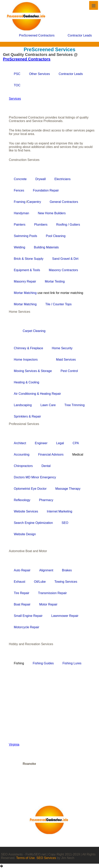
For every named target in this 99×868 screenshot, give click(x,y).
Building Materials (46, 247)
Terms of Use (25, 858)
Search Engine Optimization (33, 523)
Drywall (41, 179)
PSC (17, 74)
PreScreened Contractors (37, 35)
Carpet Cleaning (34, 331)
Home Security (62, 348)
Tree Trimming (74, 405)
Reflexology (22, 500)
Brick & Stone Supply (29, 259)
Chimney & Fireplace (28, 348)
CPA (76, 443)
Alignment (46, 570)
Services (15, 99)
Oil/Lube (40, 582)
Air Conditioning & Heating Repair (37, 394)
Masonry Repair (25, 281)
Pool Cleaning (56, 236)
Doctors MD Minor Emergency (35, 477)
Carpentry (34, 202)
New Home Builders (52, 213)
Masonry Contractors (63, 270)
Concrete (20, 179)
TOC (17, 85)
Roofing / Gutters (68, 225)
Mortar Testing (55, 281)
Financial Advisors (51, 455)
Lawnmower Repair (65, 616)
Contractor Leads (80, 35)
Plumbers (41, 225)
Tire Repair (22, 593)
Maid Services (66, 360)
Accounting (22, 455)
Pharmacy (46, 500)
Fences (19, 190)
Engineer (41, 443)
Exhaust (19, 582)
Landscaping (23, 405)
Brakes (67, 570)
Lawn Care (48, 405)
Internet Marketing (60, 511)
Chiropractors (23, 466)
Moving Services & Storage (33, 371)
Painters (20, 225)
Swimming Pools (25, 236)
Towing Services (66, 582)
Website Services (26, 511)
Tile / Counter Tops (58, 304)
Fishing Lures (72, 663)
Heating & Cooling (26, 382)
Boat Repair (22, 604)
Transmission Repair (52, 593)
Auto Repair (22, 570)
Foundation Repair (46, 190)
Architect (20, 443)
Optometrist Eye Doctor (30, 489)
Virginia (14, 744)
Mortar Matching (26, 293)
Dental (46, 466)
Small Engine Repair (28, 616)
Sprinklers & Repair (27, 416)
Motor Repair (48, 604)
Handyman (21, 213)
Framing (20, 202)
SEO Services (46, 858)
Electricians (63, 179)
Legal (60, 443)
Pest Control (69, 371)
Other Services (40, 74)
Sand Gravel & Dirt (65, 259)
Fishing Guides (43, 663)
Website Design (25, 534)
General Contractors (64, 202)
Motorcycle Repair (26, 627)
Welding (19, 247)
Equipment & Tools (27, 270)
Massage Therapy (68, 489)
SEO (65, 523)
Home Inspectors (26, 360)
